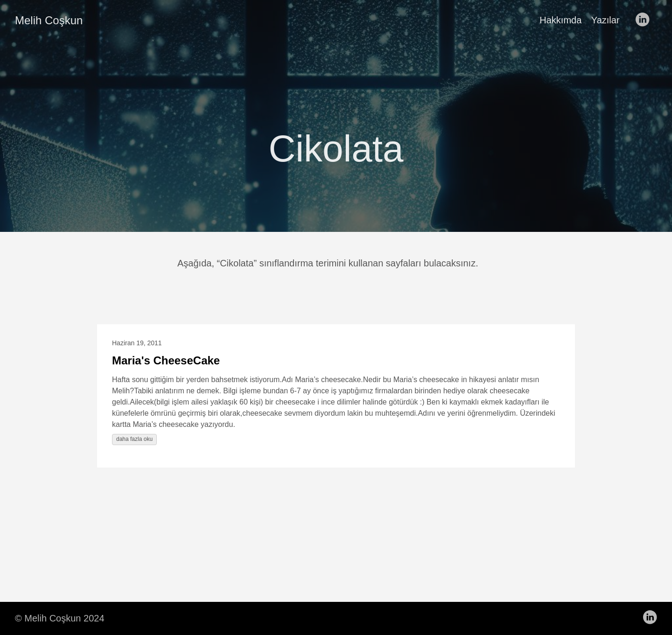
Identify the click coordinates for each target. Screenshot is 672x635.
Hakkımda (560, 20)
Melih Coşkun (49, 20)
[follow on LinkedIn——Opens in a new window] (645, 20)
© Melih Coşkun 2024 (60, 618)
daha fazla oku (134, 439)
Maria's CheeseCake (166, 360)
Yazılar (605, 20)
